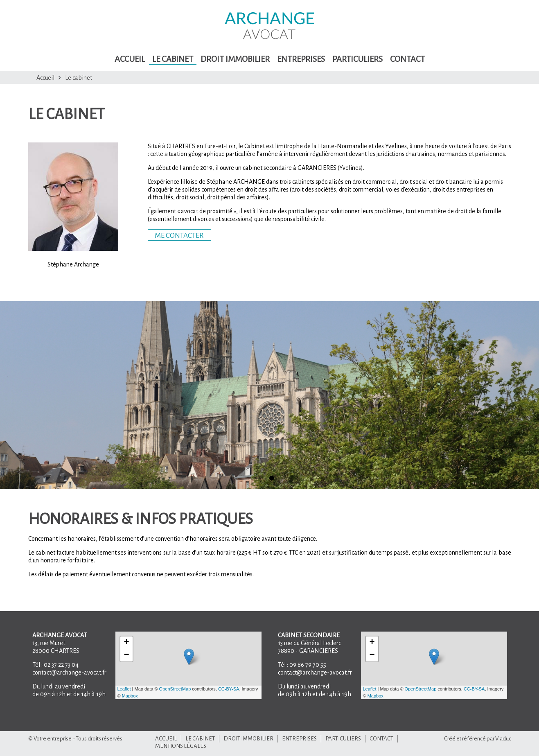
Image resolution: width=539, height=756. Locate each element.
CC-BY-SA (229, 689)
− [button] (126, 655)
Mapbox (130, 696)
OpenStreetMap (175, 689)
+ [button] (126, 643)
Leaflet (124, 689)
